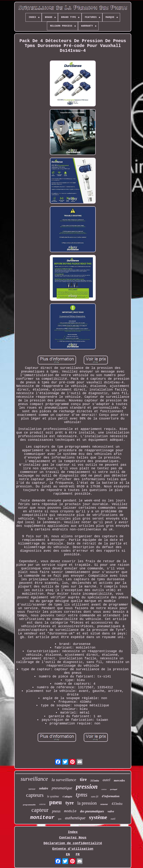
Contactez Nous (73, 838)
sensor (32, 789)
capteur (40, 810)
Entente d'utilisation (73, 849)
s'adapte (67, 796)
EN (68, 854)
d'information (111, 796)
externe (42, 804)
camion (104, 789)
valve (111, 811)
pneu (55, 802)
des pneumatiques (92, 811)
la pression (87, 803)
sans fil (95, 797)
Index (73, 832)
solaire (44, 788)
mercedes (119, 780)
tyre (70, 803)
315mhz (95, 781)
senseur (104, 804)
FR (78, 854)
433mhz (117, 804)
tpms (82, 795)
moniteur (42, 818)
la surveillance (64, 780)
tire (83, 779)
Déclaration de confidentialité (73, 843)
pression (87, 787)
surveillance (34, 779)
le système (53, 796)
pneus (56, 811)
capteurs (35, 795)
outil (113, 819)
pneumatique (62, 788)
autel (107, 780)
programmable (29, 805)
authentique (75, 818)
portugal (114, 789)
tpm (60, 819)
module (70, 811)
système (98, 817)
